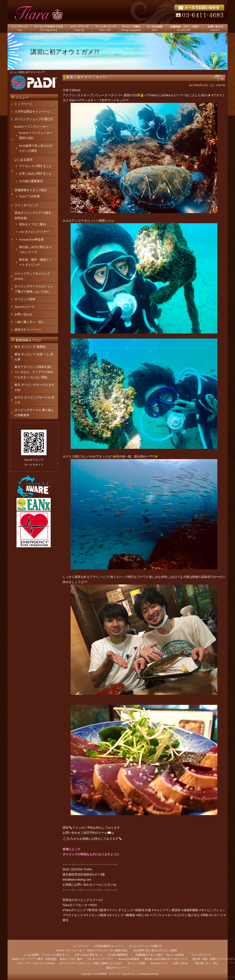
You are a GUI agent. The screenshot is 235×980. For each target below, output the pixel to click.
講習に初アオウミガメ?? (86, 77)
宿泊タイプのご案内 (32, 224)
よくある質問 (23, 160)
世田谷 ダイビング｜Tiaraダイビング (119, 974)
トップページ (23, 104)
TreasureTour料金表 (31, 239)
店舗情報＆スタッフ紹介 (31, 190)
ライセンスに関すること (35, 166)
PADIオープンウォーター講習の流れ (108, 950)
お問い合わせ (23, 314)
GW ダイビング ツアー (34, 232)
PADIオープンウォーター (31, 127)
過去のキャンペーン (28, 329)
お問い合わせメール (88, 885)
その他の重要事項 (31, 181)
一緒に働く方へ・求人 (29, 322)
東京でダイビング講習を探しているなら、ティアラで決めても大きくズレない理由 (34, 372)
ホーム (13, 72)
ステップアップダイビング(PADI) (36, 963)
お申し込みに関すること (35, 174)
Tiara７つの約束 (30, 196)
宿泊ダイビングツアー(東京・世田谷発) (34, 959)
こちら (68, 838)
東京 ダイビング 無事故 (30, 347)
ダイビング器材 (25, 299)
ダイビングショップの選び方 (34, 119)
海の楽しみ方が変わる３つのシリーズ (166, 959)
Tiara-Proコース (25, 307)
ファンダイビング (26, 205)
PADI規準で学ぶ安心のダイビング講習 (155, 950)
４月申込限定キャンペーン (32, 112)
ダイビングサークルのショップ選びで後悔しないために (91, 963)
